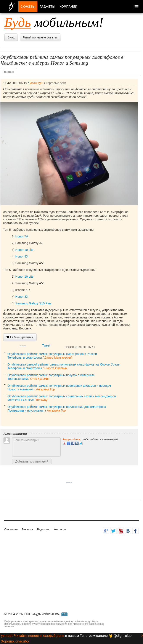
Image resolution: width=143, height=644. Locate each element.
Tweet (46, 345)
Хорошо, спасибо (15, 641)
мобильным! (54, 22)
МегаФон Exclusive (21, 400)
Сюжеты (28, 6)
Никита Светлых (56, 368)
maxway (42, 400)
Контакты (59, 529)
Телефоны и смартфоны (25, 358)
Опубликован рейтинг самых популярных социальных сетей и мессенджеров (62, 396)
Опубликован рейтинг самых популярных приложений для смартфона (57, 407)
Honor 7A (22, 236)
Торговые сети (56, 83)
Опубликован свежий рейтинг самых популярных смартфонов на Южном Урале (64, 364)
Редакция (43, 529)
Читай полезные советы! (40, 37)
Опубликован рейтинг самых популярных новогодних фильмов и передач (59, 386)
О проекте (11, 529)
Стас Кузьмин (40, 379)
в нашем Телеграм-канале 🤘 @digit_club (98, 636)
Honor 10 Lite (24, 250)
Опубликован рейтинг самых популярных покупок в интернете (51, 375)
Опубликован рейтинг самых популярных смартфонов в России (52, 354)
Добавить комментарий (32, 461)
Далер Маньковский (58, 358)
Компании (68, 6)
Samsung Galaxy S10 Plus (33, 303)
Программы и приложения (26, 410)
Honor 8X (22, 256)
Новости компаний (21, 389)
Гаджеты (47, 6)
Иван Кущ (36, 83)
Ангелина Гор (46, 389)
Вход (11, 37)
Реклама (27, 529)
